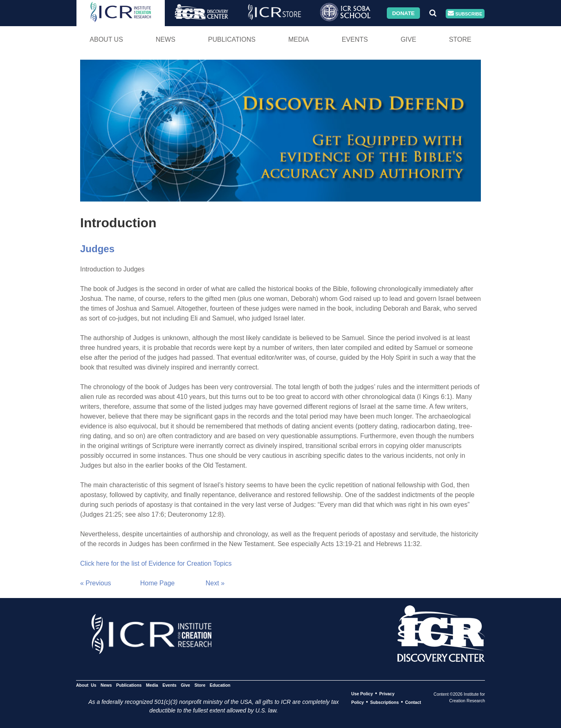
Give (408, 39)
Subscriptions (384, 702)
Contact (413, 702)
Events (355, 39)
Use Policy (362, 694)
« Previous (96, 583)
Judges (97, 249)
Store (460, 39)
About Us (106, 39)
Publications (232, 39)
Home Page (158, 583)
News (166, 39)
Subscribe (465, 14)
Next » (215, 583)
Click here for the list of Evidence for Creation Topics (156, 563)
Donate (403, 13)
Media (299, 39)
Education (220, 685)
